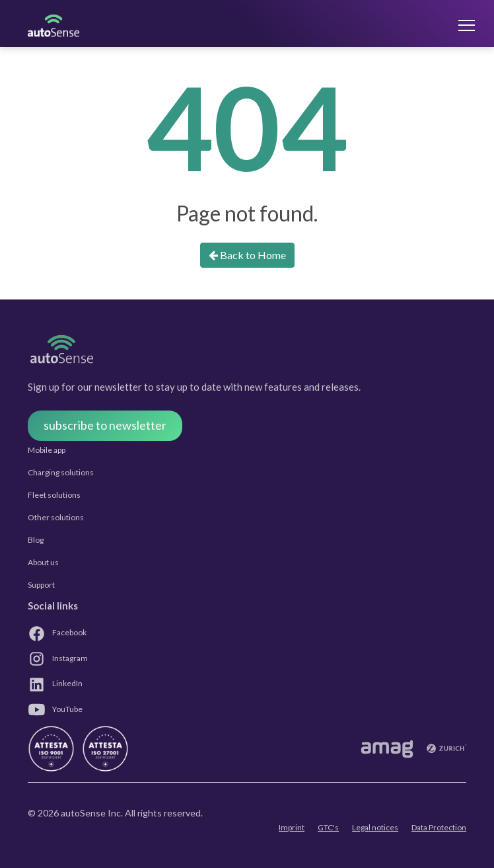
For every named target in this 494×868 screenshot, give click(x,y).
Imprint (292, 827)
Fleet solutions (54, 495)
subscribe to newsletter (105, 425)
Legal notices (375, 827)
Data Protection (439, 827)
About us (43, 562)
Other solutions (56, 517)
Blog (36, 540)
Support (41, 585)
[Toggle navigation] (453, 25)
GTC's (328, 827)
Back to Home (247, 255)
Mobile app (47, 450)
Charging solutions (61, 472)
